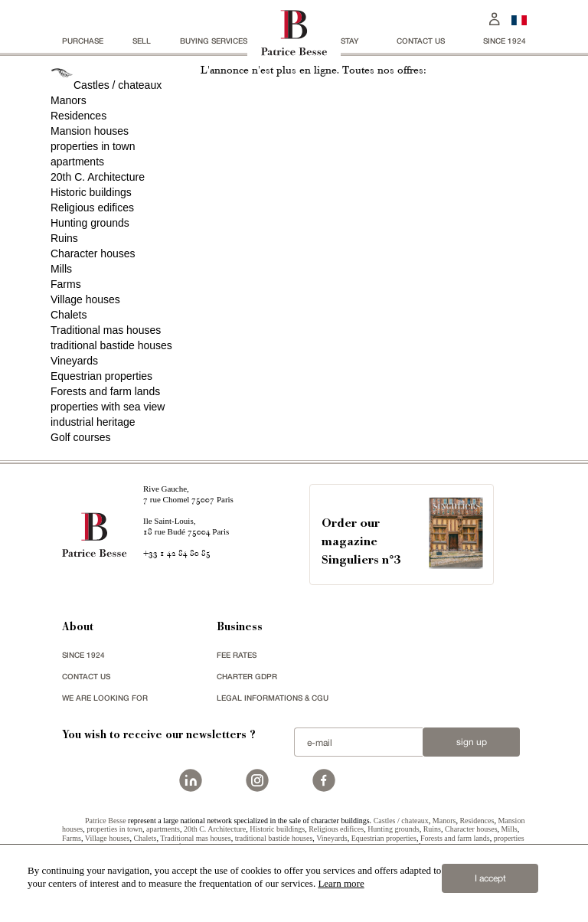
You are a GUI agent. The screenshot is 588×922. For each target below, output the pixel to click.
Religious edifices (92, 208)
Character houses (93, 253)
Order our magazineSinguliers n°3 (361, 543)
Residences (78, 116)
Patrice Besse (106, 821)
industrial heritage (93, 422)
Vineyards (74, 361)
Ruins (64, 238)
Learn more (341, 883)
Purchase (83, 41)
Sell (142, 41)
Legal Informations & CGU (273, 698)
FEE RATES (237, 655)
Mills (61, 269)
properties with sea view (108, 407)
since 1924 (505, 41)
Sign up (472, 742)
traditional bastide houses (111, 345)
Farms (66, 284)
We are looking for (105, 698)
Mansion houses (90, 131)
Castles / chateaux (118, 85)
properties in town (93, 146)
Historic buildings (91, 192)
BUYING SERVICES (214, 41)
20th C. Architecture (98, 177)
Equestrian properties (101, 376)
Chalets (69, 315)
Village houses (85, 299)
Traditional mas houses (106, 330)
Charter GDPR (247, 676)
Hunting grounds (90, 223)
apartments (77, 162)
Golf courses (81, 437)
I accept (490, 878)
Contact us (421, 41)
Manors (69, 100)
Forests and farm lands (105, 391)
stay (350, 41)
